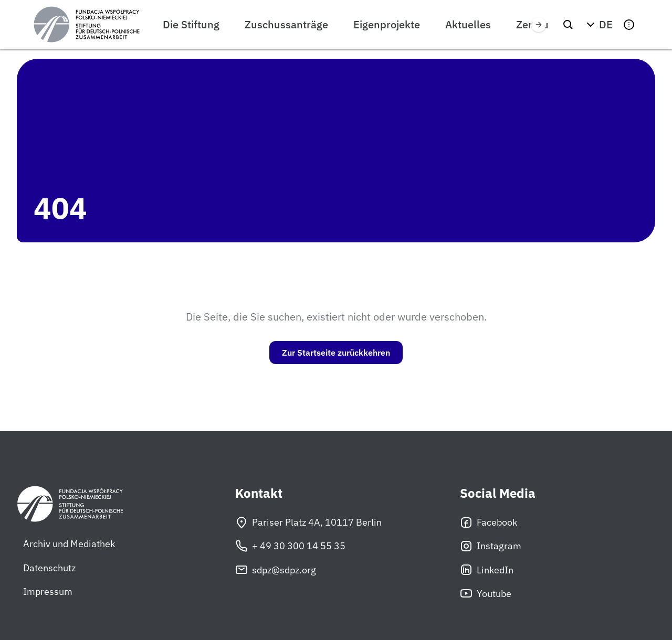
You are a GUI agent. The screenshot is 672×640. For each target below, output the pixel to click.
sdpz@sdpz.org (276, 570)
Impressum (48, 591)
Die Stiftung (191, 24)
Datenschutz (49, 568)
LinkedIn (487, 570)
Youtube (486, 593)
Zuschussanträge (286, 24)
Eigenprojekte (387, 24)
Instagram (491, 546)
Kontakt (259, 493)
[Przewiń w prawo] (539, 25)
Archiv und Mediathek (69, 544)
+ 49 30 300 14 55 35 (290, 546)
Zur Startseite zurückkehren (336, 353)
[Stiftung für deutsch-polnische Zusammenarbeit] (87, 25)
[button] (598, 25)
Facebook (489, 522)
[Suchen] (568, 25)
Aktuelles (468, 24)
